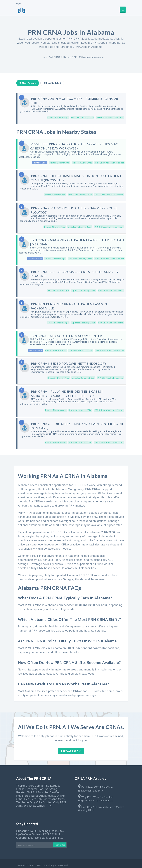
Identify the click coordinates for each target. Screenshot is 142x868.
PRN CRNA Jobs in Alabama (88, 57)
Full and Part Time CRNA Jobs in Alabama (75, 47)
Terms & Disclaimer (98, 862)
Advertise (65, 862)
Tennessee (98, 572)
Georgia (68, 572)
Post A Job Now (71, 744)
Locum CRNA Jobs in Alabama (101, 43)
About (52, 862)
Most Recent (28, 83)
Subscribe (60, 838)
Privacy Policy (119, 862)
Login (19, 4)
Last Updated (52, 83)
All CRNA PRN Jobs (61, 57)
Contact (79, 862)
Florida (79, 572)
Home (45, 57)
